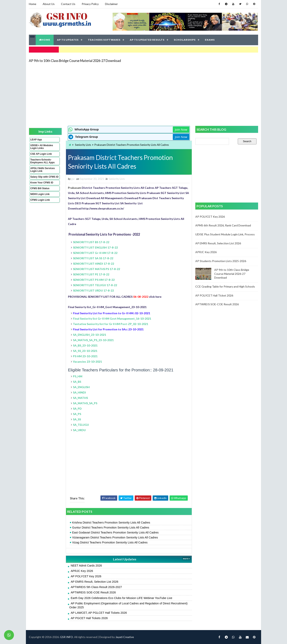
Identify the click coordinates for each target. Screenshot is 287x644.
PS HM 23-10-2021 (85, 356)
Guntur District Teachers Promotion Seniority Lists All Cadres (111, 528)
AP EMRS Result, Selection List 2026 (95, 582)
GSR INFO (66, 637)
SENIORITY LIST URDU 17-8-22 (93, 290)
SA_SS (77, 419)
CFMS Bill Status (40, 188)
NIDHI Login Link (40, 194)
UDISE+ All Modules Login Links (42, 147)
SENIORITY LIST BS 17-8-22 (91, 242)
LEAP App (36, 140)
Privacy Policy (90, 4)
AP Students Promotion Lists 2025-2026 (221, 261)
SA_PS (77, 414)
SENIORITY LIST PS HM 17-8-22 (94, 280)
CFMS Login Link (40, 200)
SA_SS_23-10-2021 (85, 351)
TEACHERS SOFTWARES (104, 40)
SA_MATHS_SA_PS (85, 403)
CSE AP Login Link (41, 154)
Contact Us (68, 4)
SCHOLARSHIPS (185, 40)
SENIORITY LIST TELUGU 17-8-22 (95, 285)
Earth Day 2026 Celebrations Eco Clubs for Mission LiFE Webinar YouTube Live (122, 598)
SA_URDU (79, 430)
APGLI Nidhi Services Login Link (43, 170)
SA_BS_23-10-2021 (85, 345)
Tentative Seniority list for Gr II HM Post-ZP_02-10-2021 (111, 324)
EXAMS (210, 40)
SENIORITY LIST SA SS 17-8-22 (93, 258)
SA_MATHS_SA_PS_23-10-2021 (93, 340)
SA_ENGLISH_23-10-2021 (89, 335)
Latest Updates (125, 559)
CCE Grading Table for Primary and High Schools (225, 286)
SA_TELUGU (81, 425)
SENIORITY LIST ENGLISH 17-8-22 (95, 247)
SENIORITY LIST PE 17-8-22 (91, 274)
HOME (45, 40)
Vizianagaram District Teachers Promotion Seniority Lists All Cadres (115, 537)
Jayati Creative (125, 637)
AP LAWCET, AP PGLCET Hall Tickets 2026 (99, 613)
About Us (49, 4)
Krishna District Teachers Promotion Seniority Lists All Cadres (111, 523)
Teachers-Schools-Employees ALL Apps (42, 161)
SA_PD (77, 409)
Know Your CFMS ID (42, 183)
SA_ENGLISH (81, 387)
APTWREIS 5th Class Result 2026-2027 (96, 587)
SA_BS (77, 382)
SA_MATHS (80, 398)
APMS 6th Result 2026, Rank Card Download (223, 225)
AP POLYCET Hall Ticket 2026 (214, 295)
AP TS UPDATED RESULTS (147, 40)
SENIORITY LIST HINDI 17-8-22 (93, 264)
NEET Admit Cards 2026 (86, 566)
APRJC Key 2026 (82, 571)
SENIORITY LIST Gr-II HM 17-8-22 (95, 253)
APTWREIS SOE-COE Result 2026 (93, 592)
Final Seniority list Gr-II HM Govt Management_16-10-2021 (112, 319)
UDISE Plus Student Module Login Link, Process (225, 234)
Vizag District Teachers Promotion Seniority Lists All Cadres (110, 542)
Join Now (181, 129)
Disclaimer (111, 4)
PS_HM (78, 376)
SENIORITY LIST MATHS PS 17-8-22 (96, 269)
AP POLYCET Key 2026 (86, 576)
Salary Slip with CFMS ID (44, 177)
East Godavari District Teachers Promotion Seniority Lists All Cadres (115, 532)
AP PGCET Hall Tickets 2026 (89, 618)
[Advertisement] (143, 94)
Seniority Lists (83, 145)
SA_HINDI (79, 392)
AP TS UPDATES (68, 40)
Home (33, 4)
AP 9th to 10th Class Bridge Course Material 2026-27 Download (75, 61)
